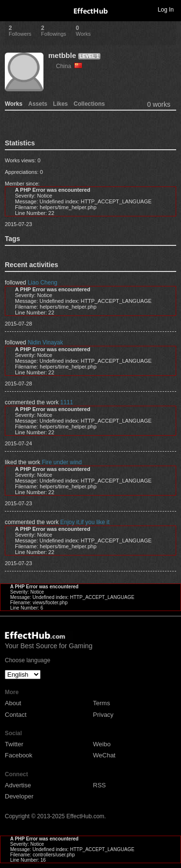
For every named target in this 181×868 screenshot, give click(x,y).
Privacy (104, 715)
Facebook (19, 755)
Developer (19, 796)
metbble (62, 55)
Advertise (18, 785)
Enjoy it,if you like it (85, 522)
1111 (67, 402)
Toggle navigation (12, 9)
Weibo (102, 744)
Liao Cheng (42, 283)
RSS (100, 785)
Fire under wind (62, 462)
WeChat (104, 755)
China (69, 66)
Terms (102, 703)
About (13, 703)
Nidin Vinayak (45, 342)
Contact (16, 715)
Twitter (14, 744)
